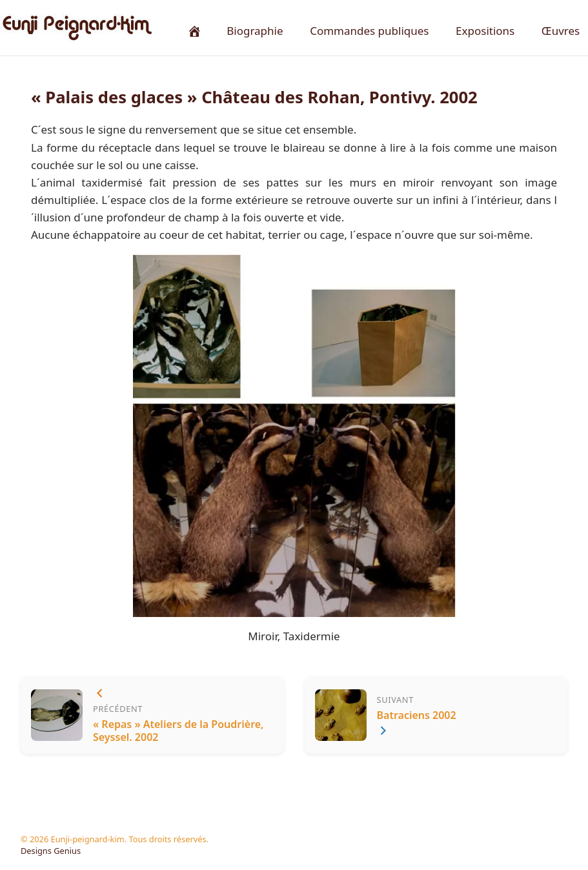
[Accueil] (194, 31)
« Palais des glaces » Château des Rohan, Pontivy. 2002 (254, 97)
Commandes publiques (369, 31)
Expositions (485, 31)
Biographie (255, 31)
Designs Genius (51, 851)
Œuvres (561, 31)
